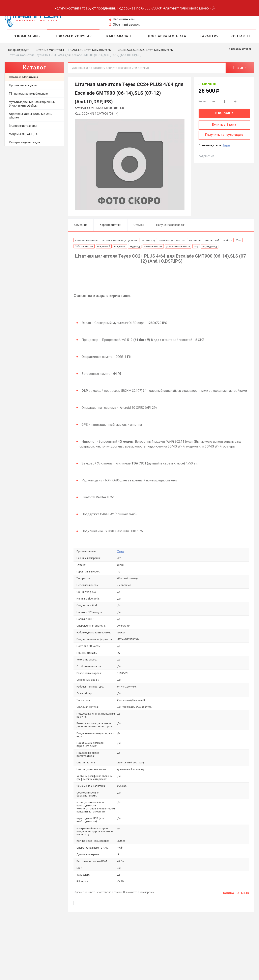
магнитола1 (212, 240)
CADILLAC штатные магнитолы (91, 50)
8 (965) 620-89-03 (124, 14)
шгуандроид (210, 246)
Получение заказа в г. (171, 225)
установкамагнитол (178, 246)
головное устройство (172, 240)
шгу (196, 246)
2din (239, 240)
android (228, 240)
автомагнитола (153, 246)
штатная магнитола (87, 240)
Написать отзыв (235, 893)
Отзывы (139, 225)
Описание (81, 225)
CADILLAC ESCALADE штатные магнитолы (146, 50)
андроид (135, 246)
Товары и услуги (18, 50)
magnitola (120, 246)
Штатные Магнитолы (50, 50)
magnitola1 (104, 246)
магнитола (195, 240)
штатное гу (149, 240)
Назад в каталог (241, 49)
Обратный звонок (126, 25)
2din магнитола (84, 246)
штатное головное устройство (120, 240)
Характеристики (110, 225)
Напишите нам (124, 19)
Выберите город (83, 10)
